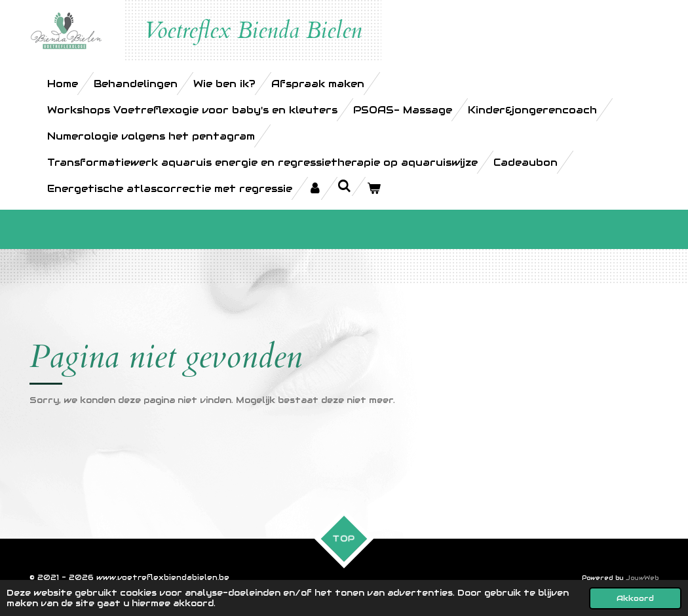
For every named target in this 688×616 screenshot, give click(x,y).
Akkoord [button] (635, 598)
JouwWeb (642, 578)
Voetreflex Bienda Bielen (253, 31)
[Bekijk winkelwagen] (374, 188)
